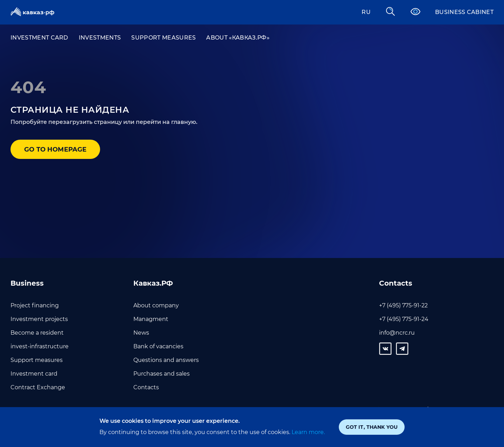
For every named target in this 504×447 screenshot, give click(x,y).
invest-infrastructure (40, 346)
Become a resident (37, 333)
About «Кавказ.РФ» (238, 38)
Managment (151, 319)
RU (366, 12)
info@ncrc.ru (397, 333)
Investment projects (39, 319)
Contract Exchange (38, 387)
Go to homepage (56, 149)
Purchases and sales (162, 374)
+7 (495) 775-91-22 (403, 305)
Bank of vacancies (158, 346)
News (141, 333)
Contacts (146, 387)
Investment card (39, 38)
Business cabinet (464, 12)
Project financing (35, 305)
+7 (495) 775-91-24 (404, 319)
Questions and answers (166, 360)
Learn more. (307, 432)
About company (156, 305)
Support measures (163, 38)
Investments (100, 38)
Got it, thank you (372, 427)
